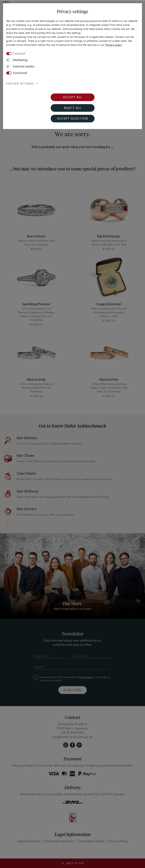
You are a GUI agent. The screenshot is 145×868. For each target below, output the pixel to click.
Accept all (72, 98)
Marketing (20, 60)
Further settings (20, 84)
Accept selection (72, 119)
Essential (19, 54)
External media (24, 67)
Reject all (72, 108)
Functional (20, 73)
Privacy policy (114, 45)
